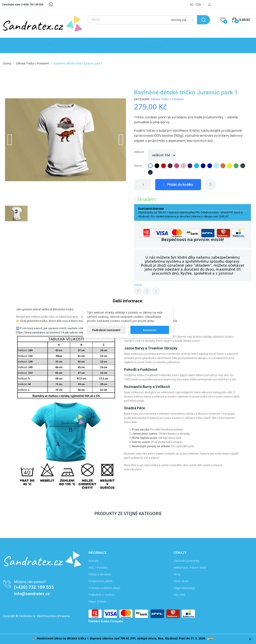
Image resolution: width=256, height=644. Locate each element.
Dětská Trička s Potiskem (167, 99)
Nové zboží (181, 581)
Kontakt (93, 561)
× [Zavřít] (250, 639)
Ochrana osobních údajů (104, 588)
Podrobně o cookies (101, 595)
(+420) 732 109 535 (34, 587)
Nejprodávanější (184, 588)
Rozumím (150, 330)
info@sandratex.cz (32, 594)
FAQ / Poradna (98, 567)
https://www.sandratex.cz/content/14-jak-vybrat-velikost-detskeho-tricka (62, 332)
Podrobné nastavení (106, 330)
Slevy (177, 574)
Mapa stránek (97, 601)
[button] (10, 140)
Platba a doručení (100, 574)
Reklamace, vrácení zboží (190, 567)
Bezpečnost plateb (100, 581)
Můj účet (179, 595)
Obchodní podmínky (186, 561)
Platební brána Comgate (106, 621)
